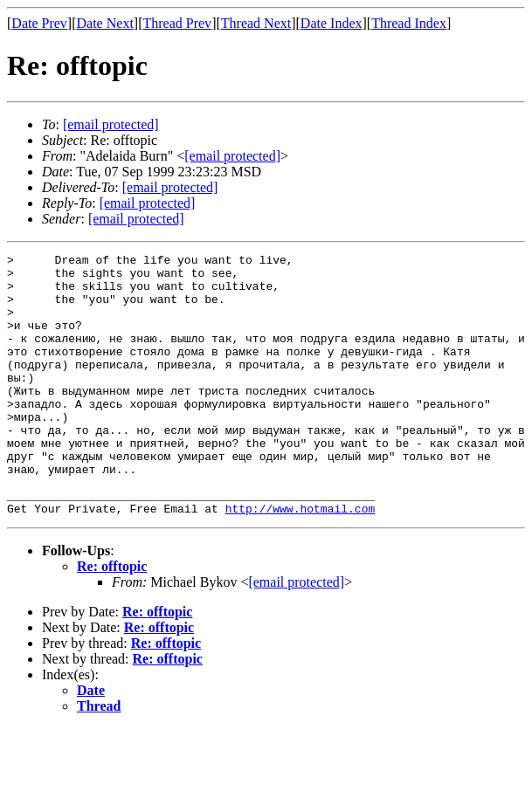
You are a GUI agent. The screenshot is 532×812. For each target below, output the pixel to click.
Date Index (332, 23)
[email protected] (170, 187)
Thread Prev (177, 23)
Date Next (105, 23)
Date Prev (39, 23)
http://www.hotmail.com (301, 561)
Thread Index (409, 23)
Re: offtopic (112, 619)
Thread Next (256, 23)
